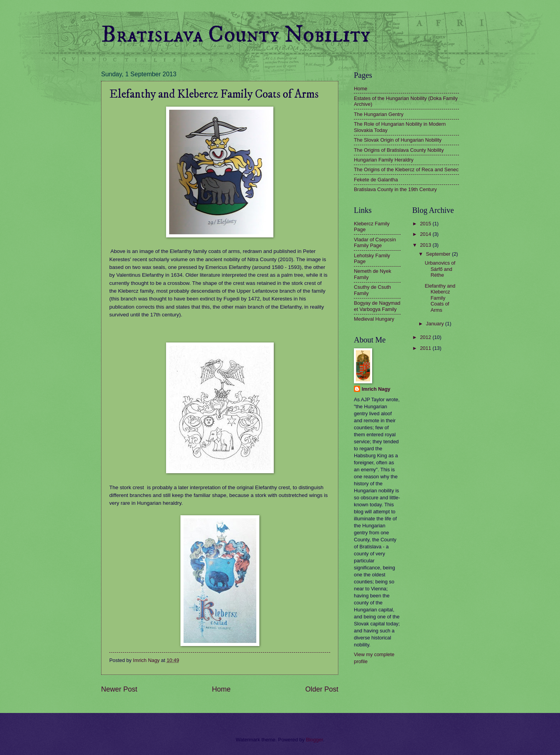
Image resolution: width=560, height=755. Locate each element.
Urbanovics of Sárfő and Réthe (440, 269)
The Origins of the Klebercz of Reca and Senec (406, 169)
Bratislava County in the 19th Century (395, 189)
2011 (426, 348)
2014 (426, 234)
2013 (426, 245)
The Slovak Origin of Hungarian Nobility (398, 140)
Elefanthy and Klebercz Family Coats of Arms (440, 298)
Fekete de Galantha (376, 180)
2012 (426, 337)
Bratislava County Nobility (236, 35)
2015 (426, 224)
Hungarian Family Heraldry (384, 160)
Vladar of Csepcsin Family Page (375, 242)
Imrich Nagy (376, 389)
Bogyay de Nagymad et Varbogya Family (377, 306)
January (435, 324)
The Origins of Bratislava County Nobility (399, 150)
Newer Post (119, 689)
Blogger (315, 740)
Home (221, 689)
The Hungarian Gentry (379, 114)
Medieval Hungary (374, 319)
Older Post (322, 689)
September (439, 254)
